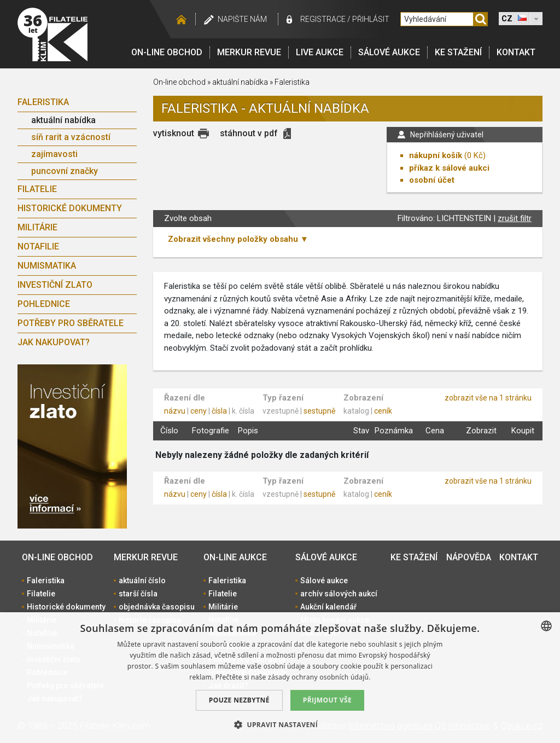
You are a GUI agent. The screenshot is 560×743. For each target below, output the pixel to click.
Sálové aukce (389, 52)
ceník (383, 411)
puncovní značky (65, 171)
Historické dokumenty (70, 208)
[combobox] (546, 626)
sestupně (319, 411)
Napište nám (242, 19)
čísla (219, 411)
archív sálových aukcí (339, 594)
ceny (199, 411)
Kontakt (516, 52)
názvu (175, 411)
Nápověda (469, 557)
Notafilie (38, 246)
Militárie (37, 227)
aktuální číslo (142, 581)
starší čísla (138, 594)
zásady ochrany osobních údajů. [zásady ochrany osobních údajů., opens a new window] (319, 677)
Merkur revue (249, 52)
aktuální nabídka (63, 120)
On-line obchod (167, 52)
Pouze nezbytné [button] (239, 700)
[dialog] (280, 678)
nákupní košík (436, 155)
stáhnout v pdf (249, 133)
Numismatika (47, 266)
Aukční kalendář (328, 607)
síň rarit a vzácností (71, 137)
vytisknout (174, 133)
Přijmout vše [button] (327, 700)
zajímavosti (54, 154)
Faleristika (43, 102)
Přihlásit (371, 19)
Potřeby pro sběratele (71, 323)
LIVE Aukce (320, 52)
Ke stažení (458, 52)
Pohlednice (44, 304)
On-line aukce (235, 557)
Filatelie (37, 189)
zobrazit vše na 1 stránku (488, 398)
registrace (323, 19)
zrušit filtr (515, 218)
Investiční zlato (55, 285)
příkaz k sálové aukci (449, 168)
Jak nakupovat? (54, 342)
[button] (280, 724)
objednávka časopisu (157, 607)
